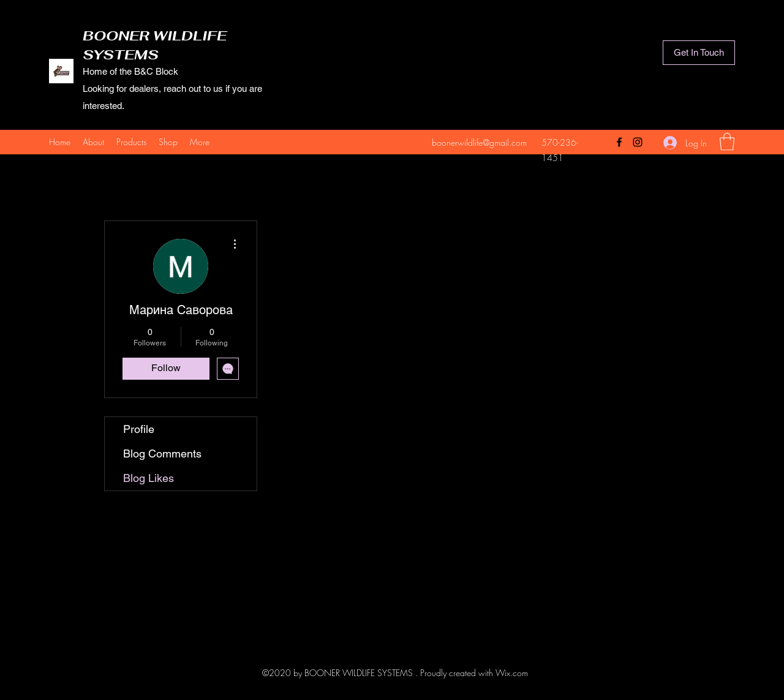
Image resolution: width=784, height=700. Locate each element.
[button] (727, 142)
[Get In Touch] (699, 53)
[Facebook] (619, 142)
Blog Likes (149, 478)
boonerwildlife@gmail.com (479, 142)
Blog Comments (162, 453)
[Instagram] (638, 142)
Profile (139, 429)
